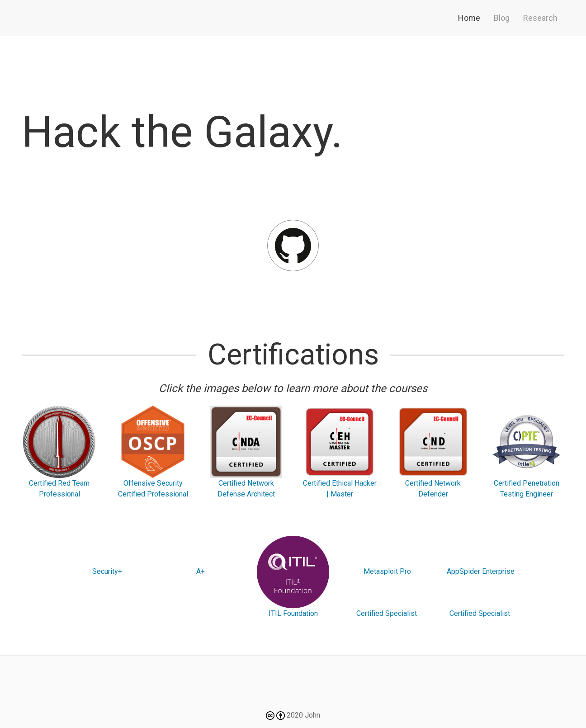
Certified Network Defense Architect (246, 452)
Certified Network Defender (433, 452)
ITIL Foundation (293, 577)
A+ (200, 571)
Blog (502, 18)
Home (469, 18)
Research (540, 18)
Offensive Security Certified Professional (153, 452)
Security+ (106, 571)
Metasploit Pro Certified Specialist (387, 592)
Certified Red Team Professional (59, 452)
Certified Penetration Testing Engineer (527, 452)
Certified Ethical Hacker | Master (340, 452)
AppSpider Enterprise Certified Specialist (480, 592)
